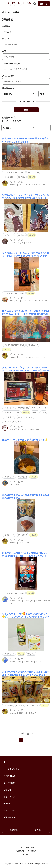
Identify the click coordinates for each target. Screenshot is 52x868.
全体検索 (6, 26)
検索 (26, 110)
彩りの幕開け (10, 177)
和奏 (44, 412)
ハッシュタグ (8, 76)
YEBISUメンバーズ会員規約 (26, 851)
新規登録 (14, 830)
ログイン (44, 4)
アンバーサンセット (12, 412)
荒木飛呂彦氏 (24, 408)
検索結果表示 (8, 88)
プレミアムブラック (12, 422)
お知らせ (7, 790)
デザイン (21, 705)
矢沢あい (22, 177)
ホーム (6, 12)
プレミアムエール (40, 408)
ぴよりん (31, 654)
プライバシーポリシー (26, 847)
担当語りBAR (9, 776)
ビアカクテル (10, 417)
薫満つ (36, 412)
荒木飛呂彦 (23, 477)
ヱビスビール (34, 172)
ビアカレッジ (9, 810)
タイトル (6, 39)
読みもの (7, 803)
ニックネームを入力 (11, 63)
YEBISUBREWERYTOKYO (14, 172)
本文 (4, 51)
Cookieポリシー (26, 854)
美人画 (32, 177)
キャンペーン (9, 797)
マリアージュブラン (26, 417)
